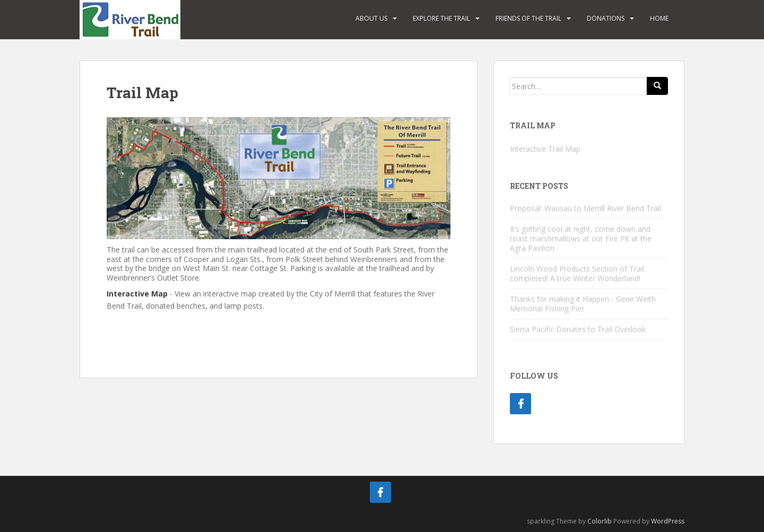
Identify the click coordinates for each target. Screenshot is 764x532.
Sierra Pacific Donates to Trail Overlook (578, 329)
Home (659, 18)
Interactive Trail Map (545, 149)
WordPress (668, 521)
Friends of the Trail (528, 18)
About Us (371, 18)
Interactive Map (137, 294)
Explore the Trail (441, 18)
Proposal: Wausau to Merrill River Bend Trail (585, 208)
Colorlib (600, 521)
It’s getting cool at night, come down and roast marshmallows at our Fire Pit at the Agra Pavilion (581, 238)
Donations (606, 18)
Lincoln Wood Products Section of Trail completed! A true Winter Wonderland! (577, 273)
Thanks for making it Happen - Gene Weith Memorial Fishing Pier (583, 304)
